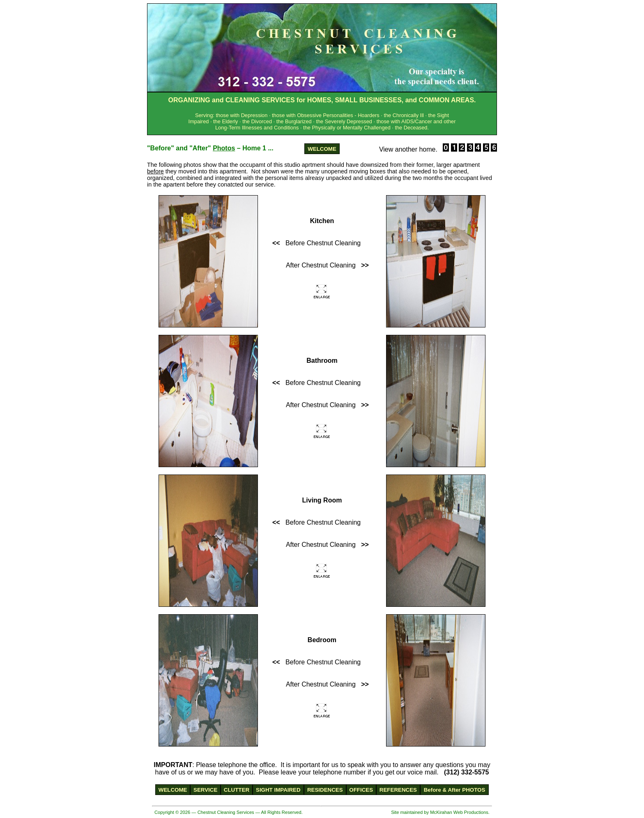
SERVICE (205, 790)
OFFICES (361, 790)
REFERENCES (398, 790)
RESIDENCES (325, 790)
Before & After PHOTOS (455, 790)
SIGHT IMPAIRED (278, 790)
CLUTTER (237, 790)
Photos (224, 148)
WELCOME (322, 149)
